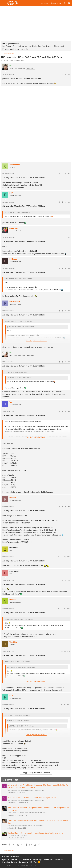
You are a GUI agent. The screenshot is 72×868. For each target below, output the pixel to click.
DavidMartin (11, 825)
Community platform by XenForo (19, 866)
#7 (69, 362)
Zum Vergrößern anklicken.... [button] (36, 341)
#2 (69, 174)
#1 (69, 74)
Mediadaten (27, 860)
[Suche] (69, 3)
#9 (69, 507)
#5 (69, 268)
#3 (69, 202)
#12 (68, 609)
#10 (68, 557)
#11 (69, 580)
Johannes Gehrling (14, 813)
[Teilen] (66, 74)
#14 (68, 705)
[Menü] (3, 3)
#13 (68, 651)
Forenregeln (59, 860)
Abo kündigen (38, 860)
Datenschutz (23, 862)
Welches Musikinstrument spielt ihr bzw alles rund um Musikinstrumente (35, 833)
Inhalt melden (49, 860)
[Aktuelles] (64, 3)
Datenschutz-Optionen (9, 862)
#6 (69, 311)
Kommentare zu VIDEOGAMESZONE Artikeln (31, 790)
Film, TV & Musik (22, 835)
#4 (69, 237)
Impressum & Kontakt (9, 860)
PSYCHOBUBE (12, 835)
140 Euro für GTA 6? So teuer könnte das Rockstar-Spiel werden (32, 798)
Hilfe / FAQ (33, 862)
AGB (20, 860)
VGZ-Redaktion (12, 790)
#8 (69, 411)
